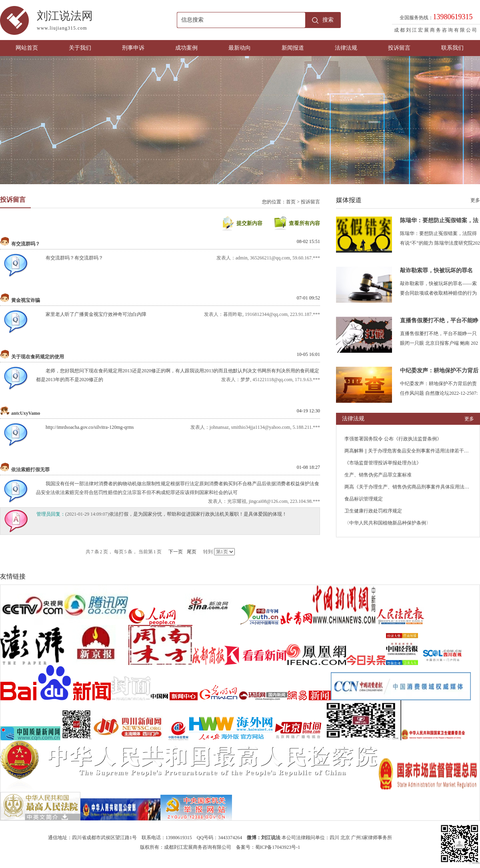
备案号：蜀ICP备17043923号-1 (268, 847)
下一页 (176, 552)
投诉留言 (399, 48)
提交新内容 (249, 223)
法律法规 (346, 48)
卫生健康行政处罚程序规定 (373, 511)
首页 (291, 202)
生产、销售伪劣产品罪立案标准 (378, 475)
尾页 (192, 552)
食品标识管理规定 (364, 499)
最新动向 (240, 48)
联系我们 (452, 48)
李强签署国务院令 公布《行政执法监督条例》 (393, 439)
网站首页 (27, 48)
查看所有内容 (304, 223)
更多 (475, 200)
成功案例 (186, 48)
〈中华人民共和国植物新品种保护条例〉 (388, 523)
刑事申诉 (133, 48)
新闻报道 (293, 48)
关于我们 (80, 48)
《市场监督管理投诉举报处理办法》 (383, 463)
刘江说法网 (107, 22)
